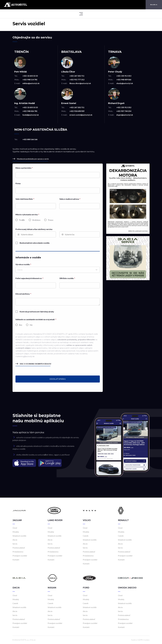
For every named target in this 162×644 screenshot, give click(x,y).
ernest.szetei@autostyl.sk (81, 115)
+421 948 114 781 (30, 80)
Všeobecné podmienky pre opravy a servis (31, 159)
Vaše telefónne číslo (24, 199)
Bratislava (36, 220)
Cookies (147, 640)
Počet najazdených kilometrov (29, 278)
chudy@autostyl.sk (125, 83)
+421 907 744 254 (124, 111)
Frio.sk (33, 640)
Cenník (86, 536)
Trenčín (22, 220)
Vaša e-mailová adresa (69, 199)
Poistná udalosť (19, 548)
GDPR (140, 640)
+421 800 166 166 (30, 139)
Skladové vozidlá (19, 536)
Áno (21, 325)
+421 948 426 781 (30, 111)
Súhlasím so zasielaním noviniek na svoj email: (35, 319)
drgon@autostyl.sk (125, 115)
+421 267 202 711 (77, 76)
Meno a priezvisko (23, 168)
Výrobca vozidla (23, 264)
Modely (16, 532)
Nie (31, 325)
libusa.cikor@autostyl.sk (80, 83)
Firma (18, 183)
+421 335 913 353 (124, 76)
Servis (15, 544)
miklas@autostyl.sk (31, 83)
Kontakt (16, 560)
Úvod (15, 528)
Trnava (50, 220)
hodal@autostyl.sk (31, 115)
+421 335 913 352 (124, 107)
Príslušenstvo (18, 552)
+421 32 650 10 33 (30, 76)
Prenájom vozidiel (20, 556)
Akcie (15, 540)
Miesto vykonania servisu (27, 214)
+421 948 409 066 (124, 80)
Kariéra (134, 640)
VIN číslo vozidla (67, 278)
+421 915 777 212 (77, 80)
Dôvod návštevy (23, 294)
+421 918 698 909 (77, 111)
